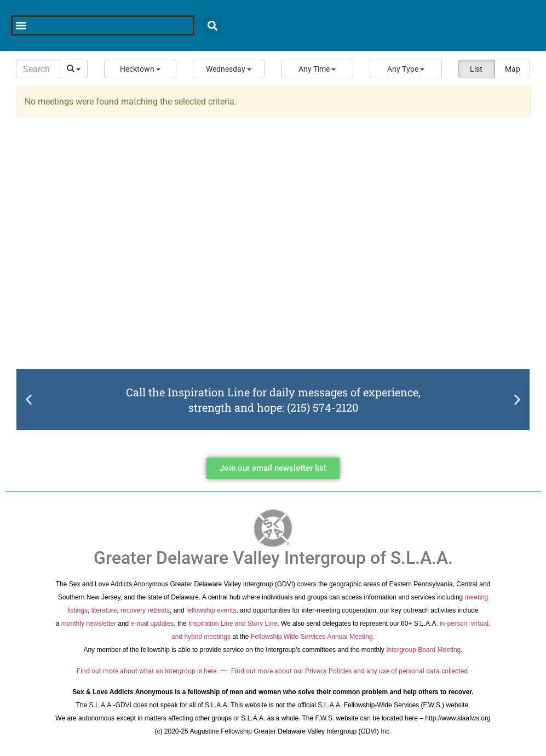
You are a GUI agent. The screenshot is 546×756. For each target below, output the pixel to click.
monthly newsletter (89, 624)
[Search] (38, 69)
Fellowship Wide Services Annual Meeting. (313, 637)
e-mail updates (153, 624)
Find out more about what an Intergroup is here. (147, 671)
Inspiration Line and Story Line (233, 624)
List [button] (476, 69)
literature (104, 610)
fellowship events (211, 610)
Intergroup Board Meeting (423, 650)
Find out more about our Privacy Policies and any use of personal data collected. (350, 671)
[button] (140, 69)
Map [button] (513, 69)
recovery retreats (145, 610)
